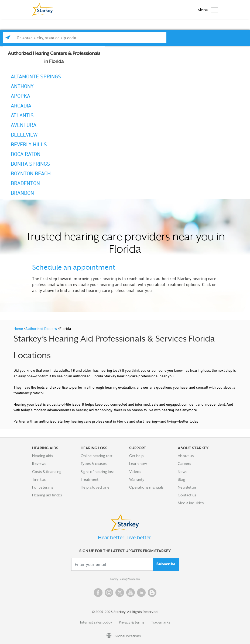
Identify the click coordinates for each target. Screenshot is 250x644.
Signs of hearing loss (97, 472)
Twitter (120, 593)
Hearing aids (42, 456)
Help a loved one (95, 487)
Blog (181, 479)
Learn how (138, 464)
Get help (136, 456)
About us (186, 456)
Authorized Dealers (42, 328)
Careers (184, 464)
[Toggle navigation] (206, 10)
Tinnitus (39, 479)
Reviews (39, 464)
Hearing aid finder (47, 495)
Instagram (109, 593)
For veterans (43, 487)
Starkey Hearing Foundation (125, 579)
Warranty (137, 479)
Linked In (141, 593)
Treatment (90, 479)
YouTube (131, 593)
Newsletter (187, 487)
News (182, 472)
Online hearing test (97, 456)
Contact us (187, 495)
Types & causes (94, 464)
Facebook (98, 593)
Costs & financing (47, 472)
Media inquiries (191, 503)
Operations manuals (146, 487)
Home (19, 328)
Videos (135, 472)
